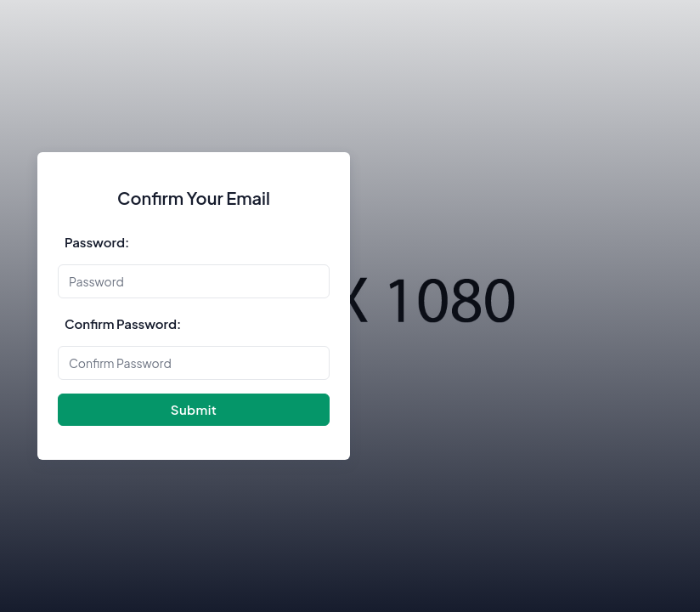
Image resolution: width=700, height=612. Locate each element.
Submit (194, 409)
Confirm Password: (123, 323)
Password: (97, 242)
